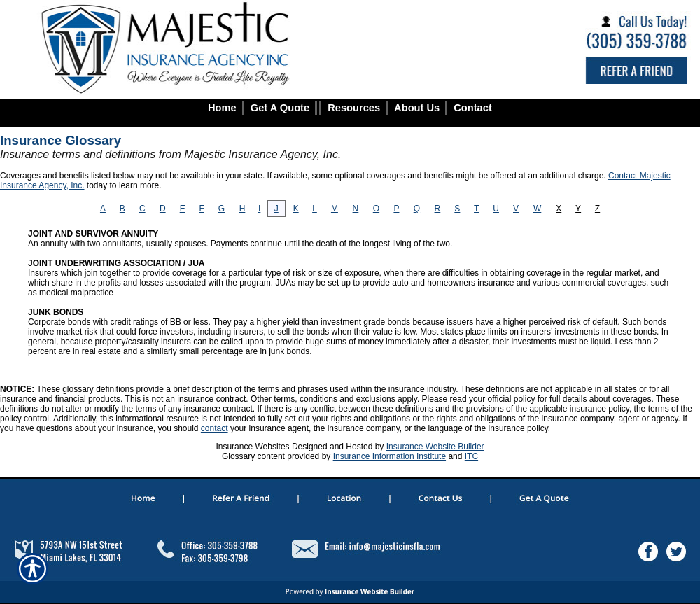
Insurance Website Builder (435, 447)
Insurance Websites (252, 447)
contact (215, 428)
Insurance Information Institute (390, 456)
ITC (471, 456)
